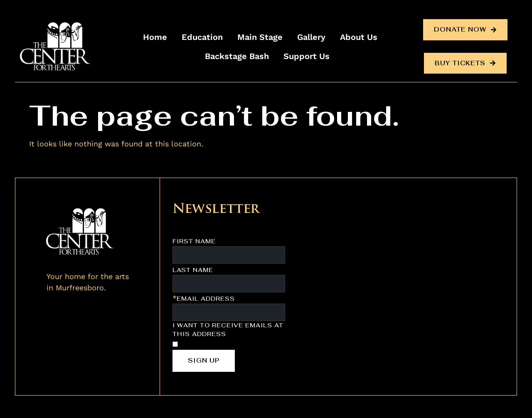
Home (155, 37)
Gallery (311, 37)
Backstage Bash (237, 56)
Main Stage (260, 37)
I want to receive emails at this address (228, 330)
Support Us (307, 56)
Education (202, 37)
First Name (194, 241)
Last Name (193, 270)
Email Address (206, 299)
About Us (359, 37)
